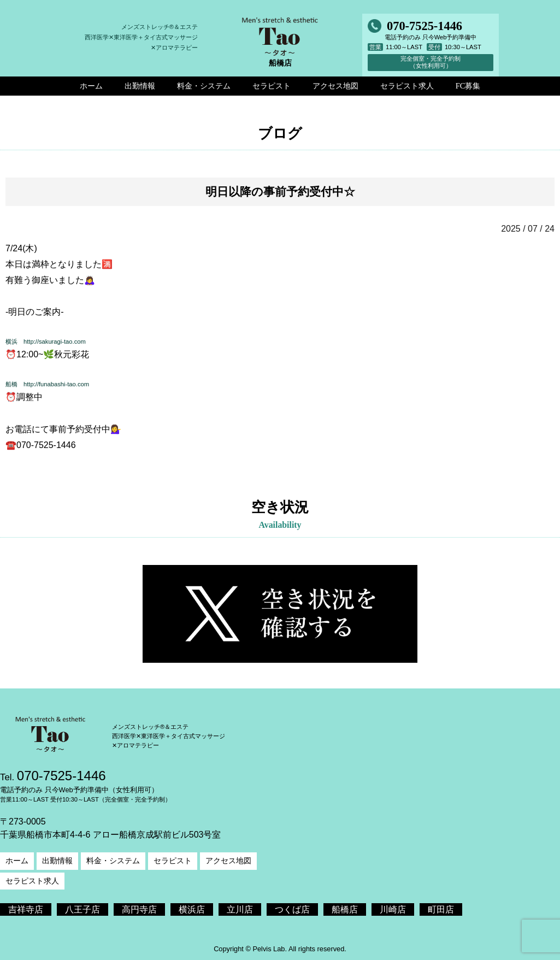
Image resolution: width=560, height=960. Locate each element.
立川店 (240, 909)
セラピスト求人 (32, 881)
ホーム (17, 861)
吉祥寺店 (26, 909)
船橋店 (345, 909)
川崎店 (393, 909)
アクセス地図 (228, 861)
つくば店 (292, 909)
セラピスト (173, 861)
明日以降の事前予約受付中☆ (280, 192)
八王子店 (82, 909)
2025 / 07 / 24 (528, 229)
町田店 (441, 909)
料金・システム (113, 861)
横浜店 (192, 909)
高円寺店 (139, 909)
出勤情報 (57, 861)
